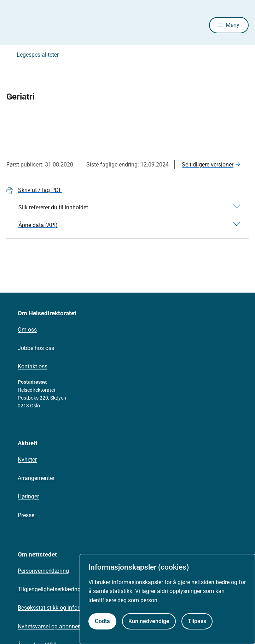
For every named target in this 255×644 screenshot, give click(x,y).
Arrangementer (36, 478)
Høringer (28, 496)
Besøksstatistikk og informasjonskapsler (68, 608)
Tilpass (197, 621)
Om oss (27, 330)
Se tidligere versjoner (208, 165)
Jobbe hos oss (36, 348)
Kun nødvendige (149, 621)
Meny (233, 25)
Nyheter (27, 460)
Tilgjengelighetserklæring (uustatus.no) (67, 589)
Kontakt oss (33, 366)
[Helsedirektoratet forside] (15, 25)
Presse (26, 515)
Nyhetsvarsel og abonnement (54, 626)
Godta (102, 621)
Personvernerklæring (43, 571)
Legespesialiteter (38, 55)
